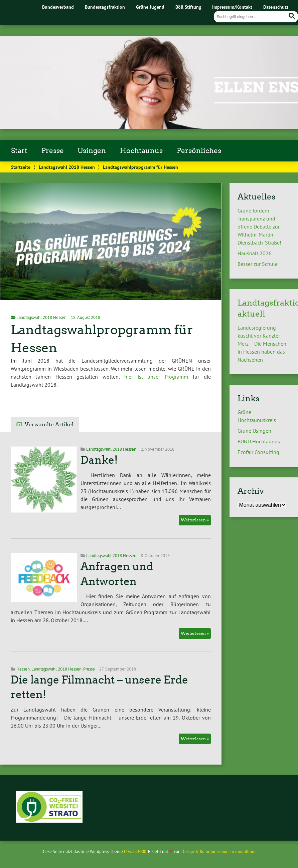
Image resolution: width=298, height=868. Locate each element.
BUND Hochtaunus (259, 441)
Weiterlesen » (195, 520)
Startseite (21, 167)
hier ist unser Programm (154, 377)
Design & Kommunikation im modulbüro (218, 851)
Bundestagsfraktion (105, 7)
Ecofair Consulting (258, 452)
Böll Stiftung (188, 7)
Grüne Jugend (150, 7)
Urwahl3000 (135, 851)
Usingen (92, 151)
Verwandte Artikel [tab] (49, 424)
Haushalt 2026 (255, 253)
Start (19, 151)
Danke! (99, 460)
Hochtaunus (141, 151)
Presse (53, 151)
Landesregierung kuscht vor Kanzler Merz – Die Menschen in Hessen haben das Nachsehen (262, 344)
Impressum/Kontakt (232, 7)
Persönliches (199, 151)
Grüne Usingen (254, 431)
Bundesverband (58, 7)
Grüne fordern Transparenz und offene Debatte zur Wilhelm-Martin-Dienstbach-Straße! (259, 227)
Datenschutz (276, 7)
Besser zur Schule (258, 264)
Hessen (23, 669)
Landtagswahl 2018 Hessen (67, 167)
